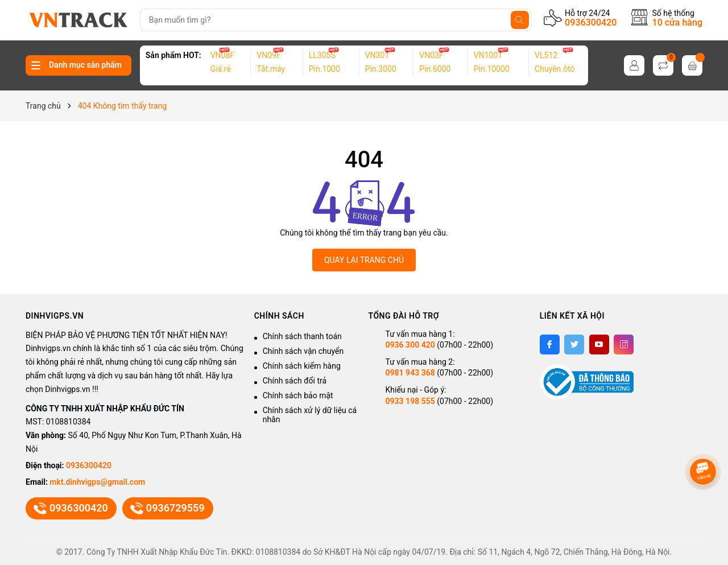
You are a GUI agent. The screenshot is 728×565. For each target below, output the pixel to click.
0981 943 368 (410, 373)
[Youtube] (599, 345)
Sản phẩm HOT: (173, 55)
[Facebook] (550, 345)
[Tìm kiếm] (520, 20)
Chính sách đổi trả (295, 381)
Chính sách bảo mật (298, 395)
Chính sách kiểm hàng (302, 366)
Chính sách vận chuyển (303, 351)
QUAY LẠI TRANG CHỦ (364, 260)
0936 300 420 (410, 345)
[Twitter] (574, 345)
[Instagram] (624, 345)
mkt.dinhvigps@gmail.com (97, 482)
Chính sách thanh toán (302, 336)
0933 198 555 (410, 401)
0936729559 (168, 508)
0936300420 (591, 22)
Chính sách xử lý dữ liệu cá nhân (310, 415)
